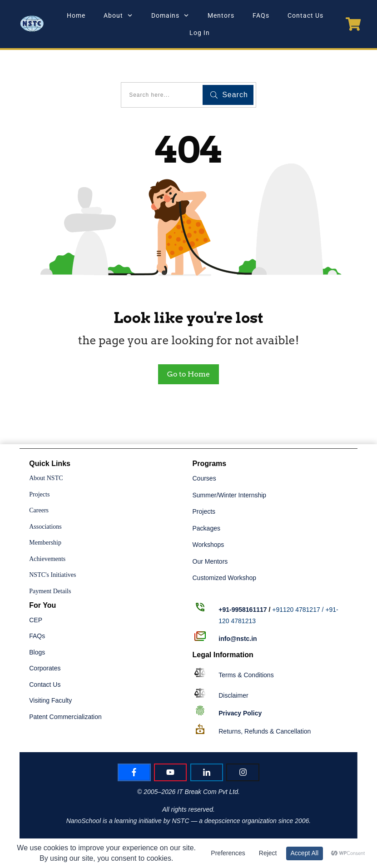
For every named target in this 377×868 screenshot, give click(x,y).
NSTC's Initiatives (52, 575)
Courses (204, 478)
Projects (39, 494)
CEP (36, 620)
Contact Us (45, 684)
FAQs (37, 636)
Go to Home (188, 374)
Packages (206, 528)
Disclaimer (233, 695)
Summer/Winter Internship (230, 495)
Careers (39, 510)
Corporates (45, 668)
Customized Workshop (225, 578)
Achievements (47, 559)
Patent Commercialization (65, 717)
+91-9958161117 (243, 610)
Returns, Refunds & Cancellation (265, 731)
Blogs (37, 652)
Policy (240, 713)
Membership (45, 543)
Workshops (208, 545)
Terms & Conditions (246, 675)
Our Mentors (210, 561)
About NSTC (46, 478)
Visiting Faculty (50, 700)
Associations (45, 527)
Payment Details (50, 591)
